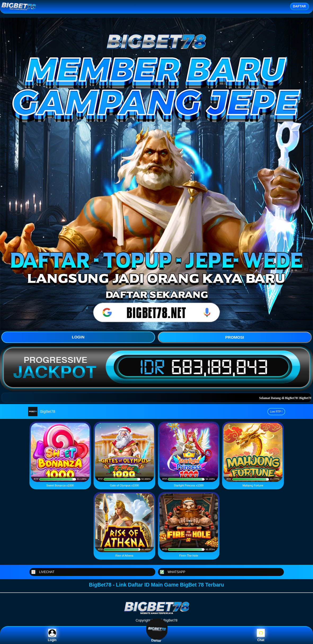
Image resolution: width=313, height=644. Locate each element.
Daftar (156, 635)
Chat (261, 635)
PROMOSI (235, 337)
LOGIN (78, 337)
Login (52, 635)
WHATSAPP (172, 572)
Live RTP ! (276, 412)
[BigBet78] (157, 614)
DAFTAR (299, 6)
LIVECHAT (42, 572)
